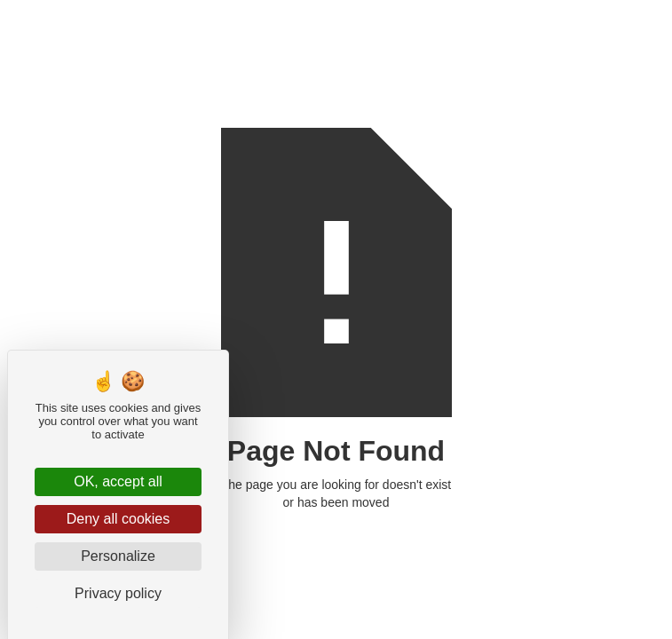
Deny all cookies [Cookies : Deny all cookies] (119, 519)
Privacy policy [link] (118, 593)
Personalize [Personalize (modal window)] (118, 556)
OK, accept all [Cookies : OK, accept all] (118, 481)
